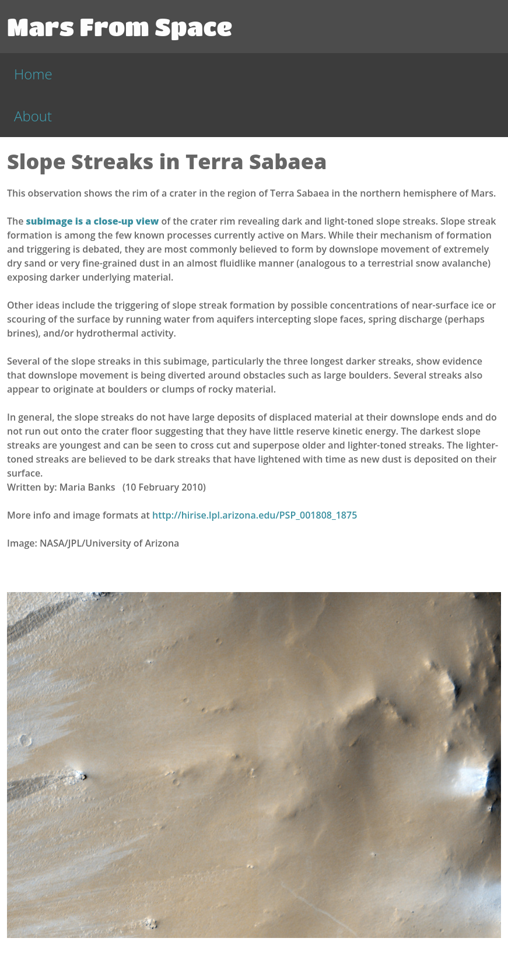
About (33, 116)
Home (33, 74)
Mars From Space (120, 26)
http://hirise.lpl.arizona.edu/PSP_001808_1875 (255, 515)
